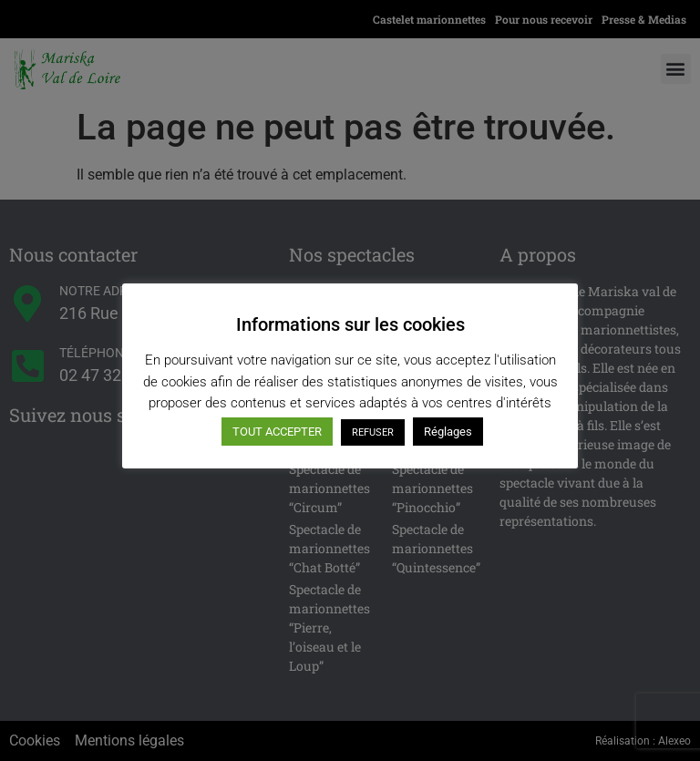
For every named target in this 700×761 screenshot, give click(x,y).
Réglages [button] (448, 432)
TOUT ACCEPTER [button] (277, 432)
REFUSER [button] (373, 432)
